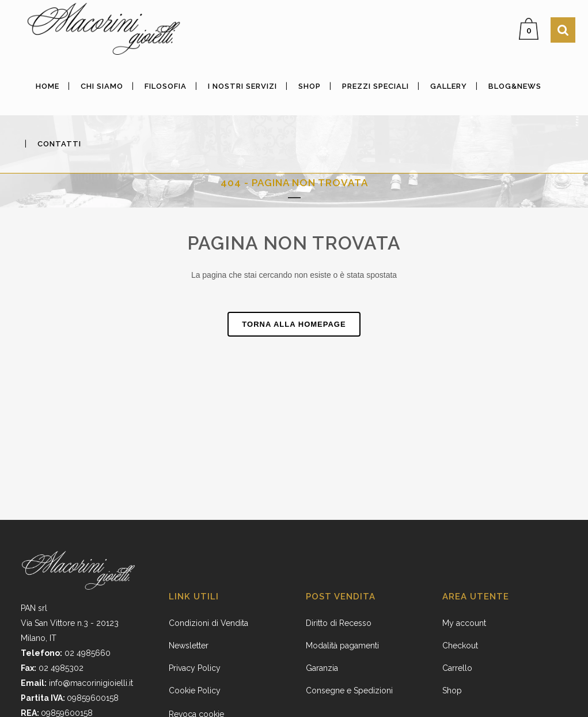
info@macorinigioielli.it (91, 683)
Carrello (457, 668)
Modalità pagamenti (342, 646)
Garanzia (322, 668)
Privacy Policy (195, 668)
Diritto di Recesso (339, 623)
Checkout (460, 646)
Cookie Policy (195, 690)
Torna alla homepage (294, 324)
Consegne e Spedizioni (349, 690)
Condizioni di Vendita (208, 623)
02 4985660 (88, 653)
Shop (452, 690)
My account (464, 623)
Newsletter (189, 646)
